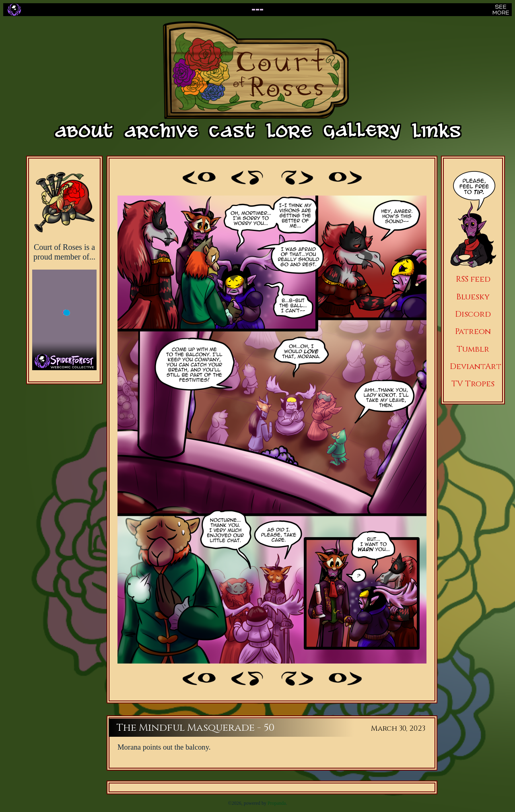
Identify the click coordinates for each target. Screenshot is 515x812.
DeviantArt (476, 366)
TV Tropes (473, 384)
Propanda (277, 803)
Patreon (473, 331)
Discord (473, 314)
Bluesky (473, 297)
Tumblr (473, 349)
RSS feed (473, 279)
